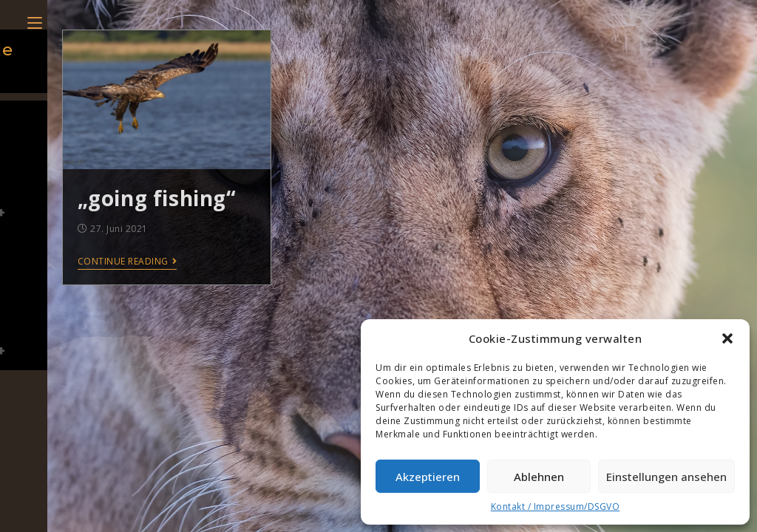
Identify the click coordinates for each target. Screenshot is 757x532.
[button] (727, 338)
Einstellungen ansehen (666, 477)
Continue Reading (128, 262)
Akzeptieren (428, 477)
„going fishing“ (157, 198)
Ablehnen (539, 477)
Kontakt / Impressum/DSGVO (556, 507)
